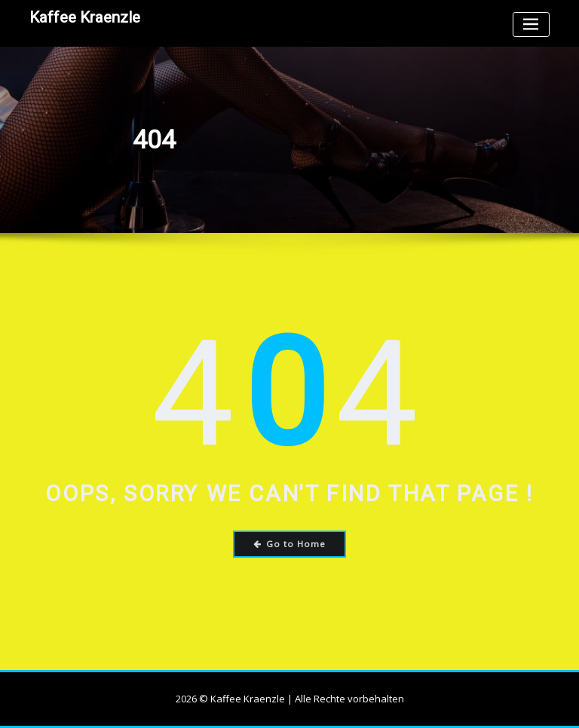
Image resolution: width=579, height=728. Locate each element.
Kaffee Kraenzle (85, 17)
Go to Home (290, 544)
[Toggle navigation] (531, 24)
